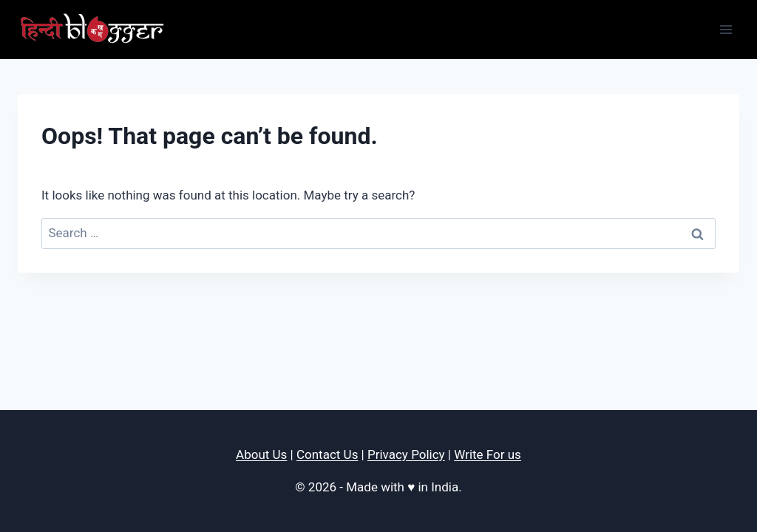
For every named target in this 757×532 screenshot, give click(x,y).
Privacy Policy (406, 454)
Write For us (488, 454)
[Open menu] (726, 29)
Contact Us (327, 454)
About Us (261, 454)
